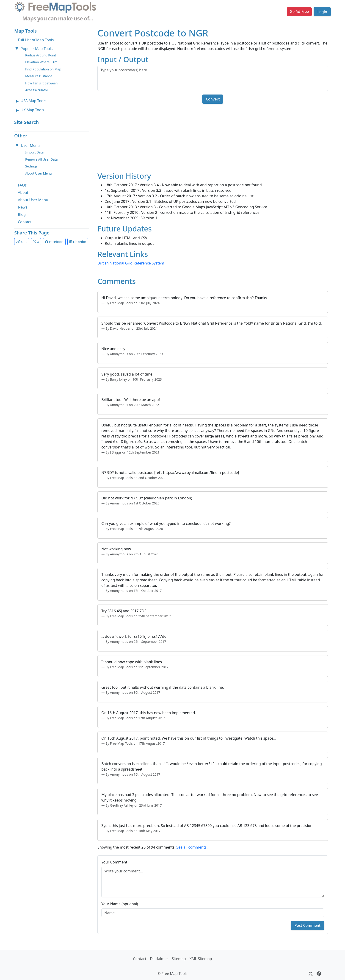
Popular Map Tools (37, 49)
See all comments (191, 847)
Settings (31, 166)
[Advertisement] (213, 139)
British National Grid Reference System (131, 263)
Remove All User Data (41, 159)
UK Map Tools (32, 110)
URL (22, 242)
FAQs (22, 185)
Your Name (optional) (120, 904)
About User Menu (39, 173)
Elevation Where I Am (41, 62)
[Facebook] (319, 974)
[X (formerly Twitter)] (311, 974)
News (23, 207)
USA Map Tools (33, 101)
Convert (213, 99)
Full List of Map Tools (36, 40)
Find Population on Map (43, 69)
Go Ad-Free (299, 11)
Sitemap (179, 959)
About (23, 192)
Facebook (54, 242)
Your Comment (114, 862)
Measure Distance (39, 76)
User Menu (30, 145)
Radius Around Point (41, 55)
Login (322, 12)
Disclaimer (159, 959)
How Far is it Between (41, 83)
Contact (25, 222)
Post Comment (308, 925)
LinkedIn (78, 242)
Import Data (34, 152)
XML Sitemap (201, 959)
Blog (22, 214)
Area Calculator (37, 90)
